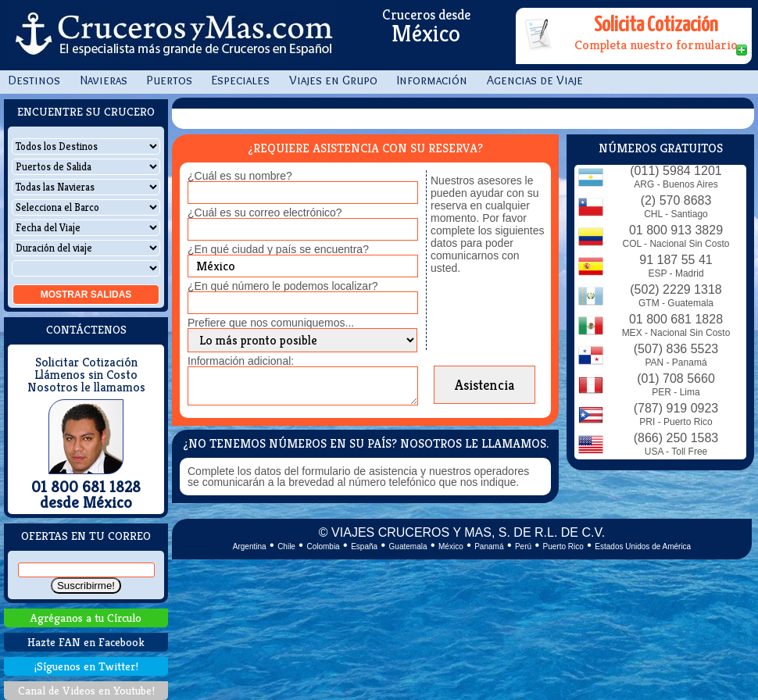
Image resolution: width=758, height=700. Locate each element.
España (364, 546)
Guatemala (408, 546)
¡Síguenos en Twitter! (86, 666)
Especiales (241, 80)
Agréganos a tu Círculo (86, 618)
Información (432, 80)
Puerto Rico (563, 546)
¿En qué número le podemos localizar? (283, 286)
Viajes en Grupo (333, 80)
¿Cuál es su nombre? (240, 176)
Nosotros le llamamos (86, 387)
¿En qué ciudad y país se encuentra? (278, 249)
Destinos (34, 80)
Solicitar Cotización (86, 362)
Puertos (170, 80)
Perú (523, 546)
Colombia (323, 546)
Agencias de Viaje (535, 80)
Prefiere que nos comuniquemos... (271, 323)
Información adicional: (241, 361)
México (451, 546)
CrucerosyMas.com (172, 35)
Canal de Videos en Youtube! (86, 690)
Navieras (104, 80)
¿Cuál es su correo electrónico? (265, 212)
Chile (286, 546)
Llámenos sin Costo (86, 375)
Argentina (250, 546)
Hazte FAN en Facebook (86, 642)
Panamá (489, 546)
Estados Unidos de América (643, 546)
